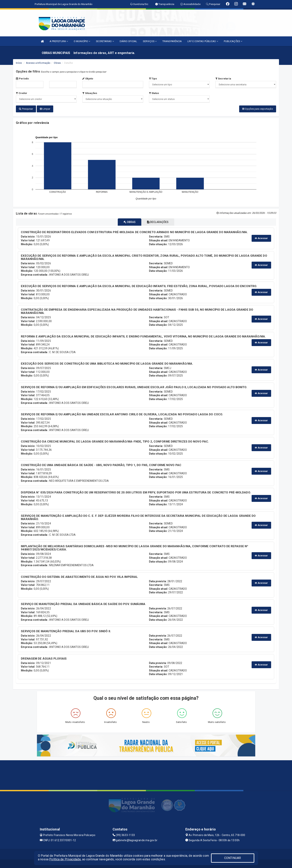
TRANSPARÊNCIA (172, 41)
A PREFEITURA (59, 41)
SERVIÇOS (150, 41)
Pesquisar (26, 109)
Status (154, 93)
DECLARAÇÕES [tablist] (160, 221)
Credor (22, 93)
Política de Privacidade (65, 859)
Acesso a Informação (38, 63)
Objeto (88, 79)
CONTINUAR (233, 858)
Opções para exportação (258, 109)
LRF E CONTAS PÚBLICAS (203, 41)
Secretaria (223, 79)
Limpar (45, 109)
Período (22, 79)
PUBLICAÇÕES (233, 41)
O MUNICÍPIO (82, 41)
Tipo (153, 79)
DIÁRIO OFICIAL (128, 41)
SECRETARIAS (105, 41)
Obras (57, 63)
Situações (90, 93)
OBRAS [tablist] (127, 221)
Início (19, 63)
